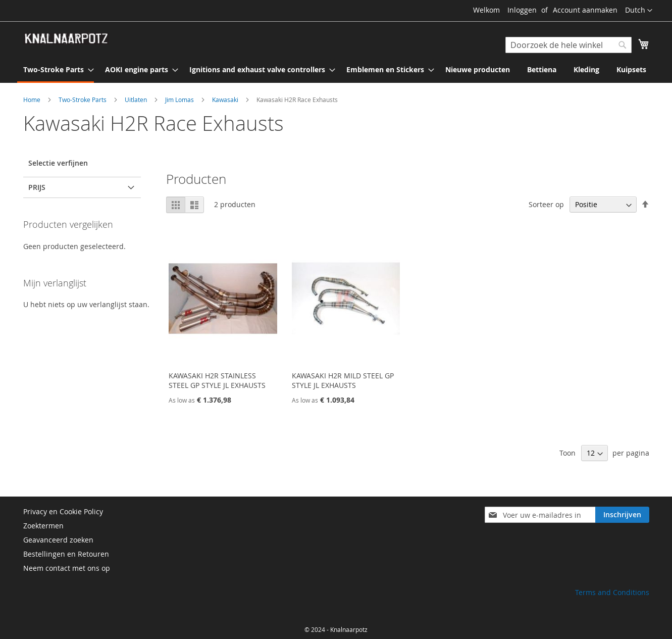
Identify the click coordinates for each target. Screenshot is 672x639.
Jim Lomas (180, 100)
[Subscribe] (622, 515)
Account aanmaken (585, 10)
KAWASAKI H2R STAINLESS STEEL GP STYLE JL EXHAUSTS (217, 380)
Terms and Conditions (612, 592)
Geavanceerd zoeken (58, 540)
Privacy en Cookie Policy (63, 511)
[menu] (336, 70)
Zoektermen (43, 526)
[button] (639, 11)
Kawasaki (226, 100)
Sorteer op (546, 204)
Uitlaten (137, 100)
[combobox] (568, 45)
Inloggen (522, 10)
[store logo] (66, 39)
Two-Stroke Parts (83, 100)
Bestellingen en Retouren (66, 554)
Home (33, 100)
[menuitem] (56, 70)
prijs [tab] (37, 187)
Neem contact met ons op (67, 568)
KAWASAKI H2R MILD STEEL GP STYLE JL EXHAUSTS (343, 380)
